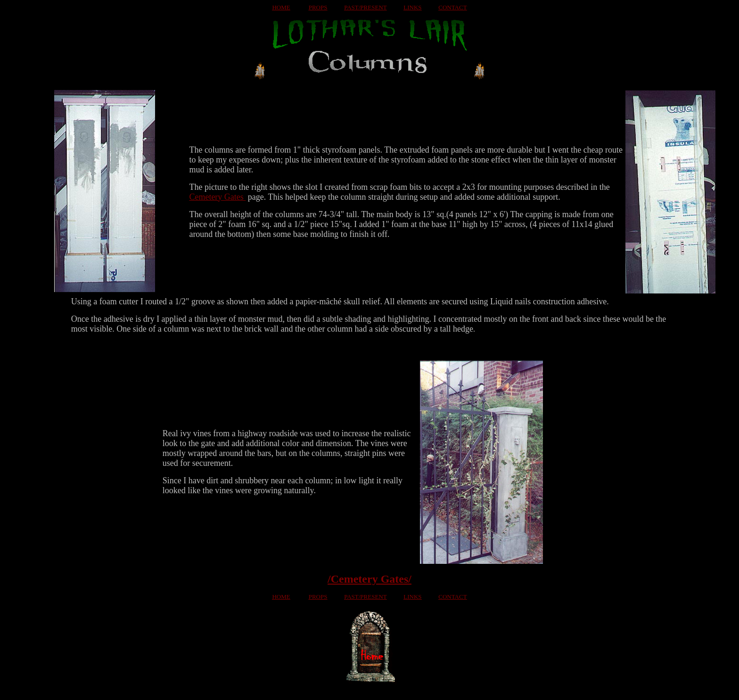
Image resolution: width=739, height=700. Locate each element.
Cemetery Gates (217, 197)
